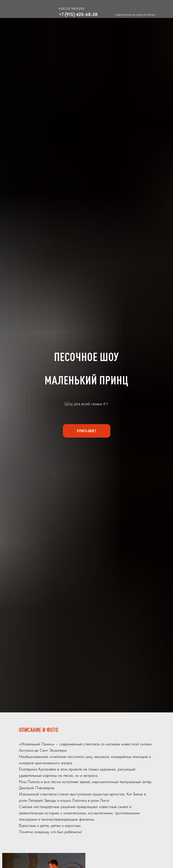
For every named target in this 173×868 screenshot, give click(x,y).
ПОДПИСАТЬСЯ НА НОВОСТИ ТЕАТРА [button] (135, 15)
